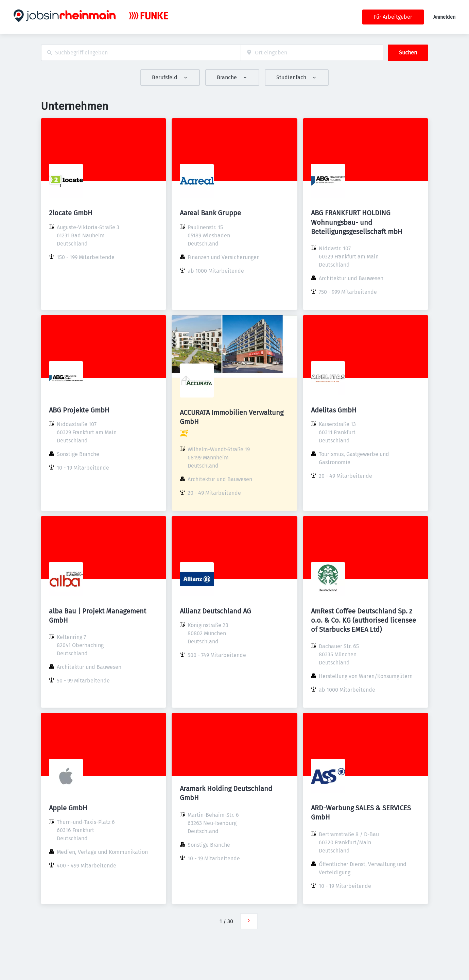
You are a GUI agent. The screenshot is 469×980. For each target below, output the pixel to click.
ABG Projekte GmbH (79, 410)
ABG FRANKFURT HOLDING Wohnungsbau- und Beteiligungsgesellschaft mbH (357, 222)
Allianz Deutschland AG (215, 611)
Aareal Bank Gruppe (210, 213)
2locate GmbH (71, 213)
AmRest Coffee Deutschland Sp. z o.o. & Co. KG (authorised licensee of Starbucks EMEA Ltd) (363, 620)
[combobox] (141, 53)
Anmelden (444, 17)
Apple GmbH (68, 808)
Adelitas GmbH (334, 410)
